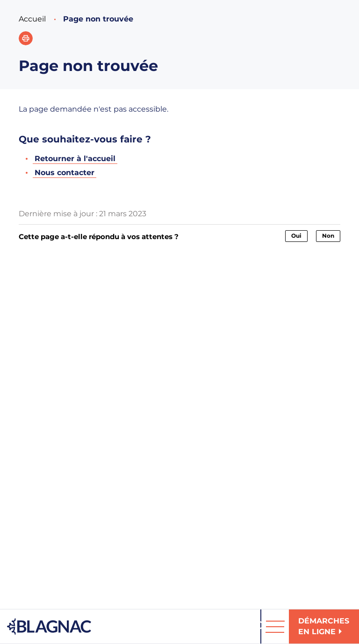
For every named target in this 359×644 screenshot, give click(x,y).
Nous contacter (65, 173)
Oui (296, 236)
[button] (26, 38)
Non (328, 236)
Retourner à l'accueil (75, 159)
